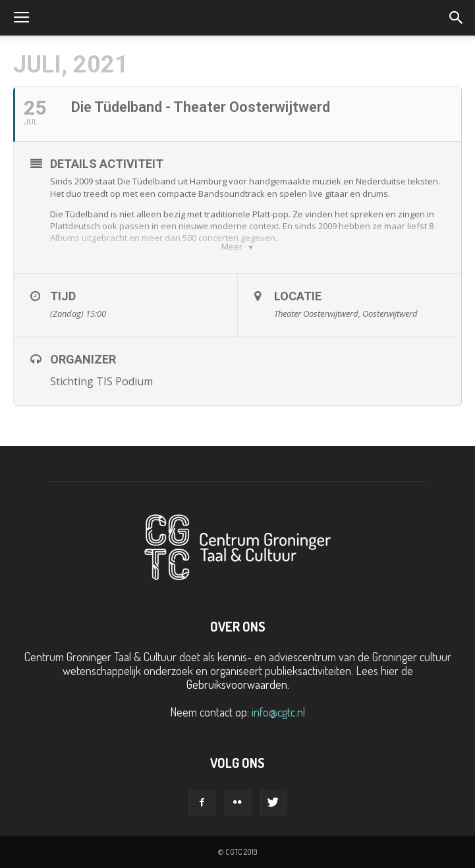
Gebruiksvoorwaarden (237, 684)
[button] (457, 18)
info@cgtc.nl (278, 712)
